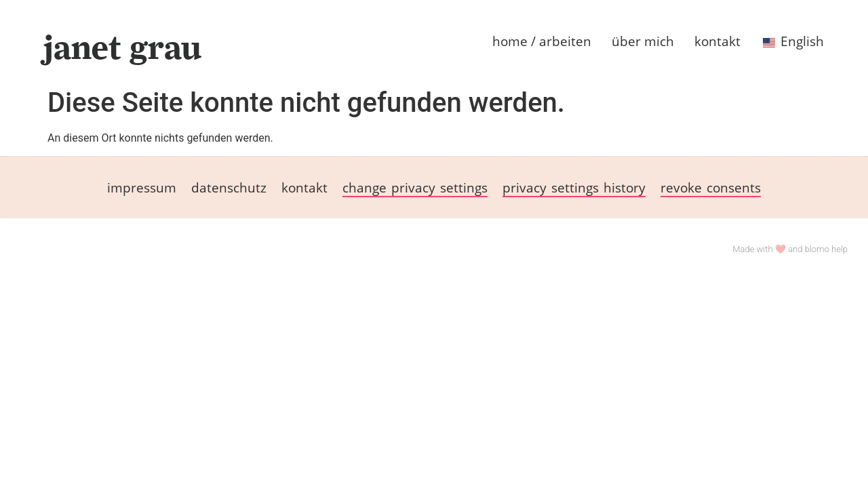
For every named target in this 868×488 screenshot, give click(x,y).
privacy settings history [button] (574, 187)
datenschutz (229, 187)
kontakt (717, 41)
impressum (142, 187)
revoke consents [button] (711, 187)
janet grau (122, 47)
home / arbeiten (542, 41)
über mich (643, 41)
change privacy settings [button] (415, 187)
